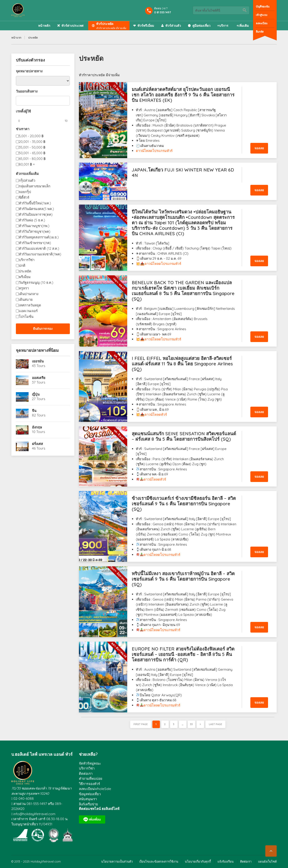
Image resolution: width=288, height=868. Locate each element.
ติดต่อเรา (86, 774)
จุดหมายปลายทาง (29, 71)
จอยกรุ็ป (25, 192)
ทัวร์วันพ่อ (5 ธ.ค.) (32, 220)
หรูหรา (24, 288)
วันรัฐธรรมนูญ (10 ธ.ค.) (36, 282)
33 (191, 724)
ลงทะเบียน (262, 23)
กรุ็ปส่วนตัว (27, 180)
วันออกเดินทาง (27, 91)
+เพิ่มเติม (243, 26)
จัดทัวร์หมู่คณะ (90, 763)
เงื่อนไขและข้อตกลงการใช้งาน (159, 861)
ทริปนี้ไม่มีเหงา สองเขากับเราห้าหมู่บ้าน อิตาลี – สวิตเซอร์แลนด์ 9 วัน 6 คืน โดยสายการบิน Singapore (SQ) (183, 579)
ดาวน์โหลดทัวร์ (156, 414)
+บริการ (223, 26)
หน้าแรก (16, 38)
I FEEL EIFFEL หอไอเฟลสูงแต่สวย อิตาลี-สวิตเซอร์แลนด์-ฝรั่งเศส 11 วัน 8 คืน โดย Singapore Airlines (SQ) (182, 364)
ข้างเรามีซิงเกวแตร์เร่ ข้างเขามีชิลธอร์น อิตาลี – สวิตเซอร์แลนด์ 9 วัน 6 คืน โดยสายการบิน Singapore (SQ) (184, 504)
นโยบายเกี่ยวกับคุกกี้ (198, 861)
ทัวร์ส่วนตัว (173, 26)
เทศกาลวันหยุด (30, 305)
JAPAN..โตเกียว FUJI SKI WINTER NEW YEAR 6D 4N (183, 172)
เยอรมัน (38, 361)
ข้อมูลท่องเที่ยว (90, 794)
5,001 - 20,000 (31, 136)
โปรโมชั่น (26, 317)
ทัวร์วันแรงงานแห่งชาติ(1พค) (40, 254)
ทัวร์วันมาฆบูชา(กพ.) (34, 226)
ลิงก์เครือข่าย (88, 804)
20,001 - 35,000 (32, 142)
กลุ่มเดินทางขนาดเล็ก (35, 186)
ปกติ (22, 265)
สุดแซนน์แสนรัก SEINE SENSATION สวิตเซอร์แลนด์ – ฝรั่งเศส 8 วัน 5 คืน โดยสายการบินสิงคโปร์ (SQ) (184, 436)
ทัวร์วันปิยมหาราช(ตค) (36, 214)
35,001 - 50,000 (32, 147)
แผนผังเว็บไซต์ (267, 861)
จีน (34, 411)
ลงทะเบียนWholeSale (95, 789)
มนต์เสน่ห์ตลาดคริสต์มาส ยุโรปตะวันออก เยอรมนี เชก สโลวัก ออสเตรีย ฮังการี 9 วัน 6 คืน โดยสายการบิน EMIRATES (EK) (183, 95)
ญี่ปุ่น (36, 394)
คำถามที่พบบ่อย (91, 779)
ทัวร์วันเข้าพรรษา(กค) (35, 243)
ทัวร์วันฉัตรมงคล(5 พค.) (36, 209)
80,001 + (27, 164)
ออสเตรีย (39, 378)
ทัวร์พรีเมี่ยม (146, 26)
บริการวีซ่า (27, 260)
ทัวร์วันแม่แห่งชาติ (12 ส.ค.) (39, 248)
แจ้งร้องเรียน (226, 861)
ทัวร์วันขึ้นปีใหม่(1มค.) (35, 203)
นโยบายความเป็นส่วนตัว (117, 861)
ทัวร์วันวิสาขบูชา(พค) (35, 231)
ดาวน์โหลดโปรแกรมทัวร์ (154, 151)
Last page (215, 724)
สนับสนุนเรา (88, 799)
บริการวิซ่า (87, 768)
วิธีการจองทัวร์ (89, 784)
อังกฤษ (37, 427)
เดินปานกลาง (29, 294)
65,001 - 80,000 (32, 159)
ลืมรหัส (260, 32)
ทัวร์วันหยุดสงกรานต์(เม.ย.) (39, 237)
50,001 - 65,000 (32, 153)
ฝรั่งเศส (37, 444)
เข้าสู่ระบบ (262, 15)
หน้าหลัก (44, 26)
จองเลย (259, 148)
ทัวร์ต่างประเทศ (72, 26)
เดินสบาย (26, 300)
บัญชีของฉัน (263, 6)
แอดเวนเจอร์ (28, 311)
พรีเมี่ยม (25, 277)
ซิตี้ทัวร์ (24, 197)
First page (141, 724)
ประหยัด (25, 271)
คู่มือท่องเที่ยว (201, 26)
